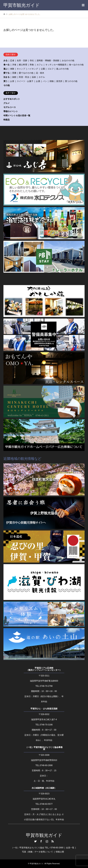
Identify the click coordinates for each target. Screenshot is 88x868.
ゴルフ (51, 69)
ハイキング (33, 69)
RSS (53, 841)
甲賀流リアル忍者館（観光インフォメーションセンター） (44, 669)
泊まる (7, 77)
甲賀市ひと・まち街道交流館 (44, 709)
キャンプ (21, 69)
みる (5, 61)
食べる (7, 65)
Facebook (41, 841)
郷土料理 (23, 65)
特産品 (7, 120)
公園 (43, 69)
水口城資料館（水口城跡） (44, 788)
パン (45, 81)
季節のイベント (11, 111)
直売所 (59, 81)
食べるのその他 (76, 65)
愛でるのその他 (26, 73)
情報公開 (60, 852)
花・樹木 (40, 73)
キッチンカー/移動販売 (56, 65)
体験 (12, 69)
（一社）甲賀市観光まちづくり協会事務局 (44, 748)
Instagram (47, 841)
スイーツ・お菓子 (25, 81)
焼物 (52, 81)
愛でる (7, 73)
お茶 (12, 81)
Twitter (35, 841)
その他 (7, 85)
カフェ (40, 65)
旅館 (14, 77)
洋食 (14, 65)
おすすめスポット (12, 99)
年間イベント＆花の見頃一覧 (17, 116)
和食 (32, 65)
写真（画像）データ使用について (37, 852)
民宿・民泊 (24, 77)
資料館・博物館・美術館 (48, 61)
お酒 (38, 81)
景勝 (14, 73)
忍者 (12, 61)
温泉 (34, 77)
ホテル (42, 77)
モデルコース (10, 107)
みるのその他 (68, 61)
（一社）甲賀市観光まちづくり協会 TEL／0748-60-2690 (37, 848)
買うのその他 (71, 81)
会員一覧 (70, 848)
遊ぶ (5, 69)
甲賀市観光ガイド (44, 835)
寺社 (32, 61)
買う (5, 81)
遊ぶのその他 (62, 69)
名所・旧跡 (22, 61)
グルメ (7, 103)
